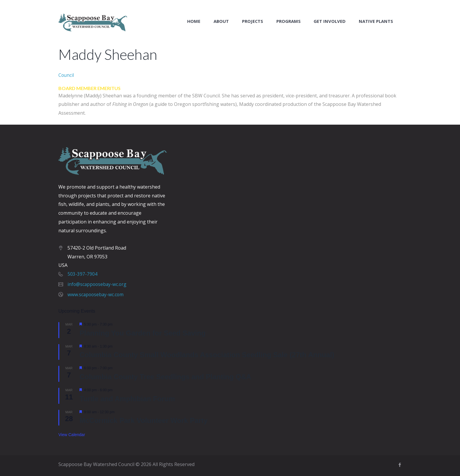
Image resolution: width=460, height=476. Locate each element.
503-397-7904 (82, 274)
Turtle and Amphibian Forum (127, 398)
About (221, 21)
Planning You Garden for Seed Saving (143, 333)
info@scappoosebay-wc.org (98, 284)
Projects (253, 21)
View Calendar (72, 435)
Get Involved (330, 21)
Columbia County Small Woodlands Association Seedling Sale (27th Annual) (207, 355)
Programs (289, 21)
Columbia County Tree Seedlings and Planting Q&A (165, 377)
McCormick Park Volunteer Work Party (144, 420)
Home (194, 21)
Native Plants (376, 21)
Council (66, 75)
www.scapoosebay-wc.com (96, 294)
